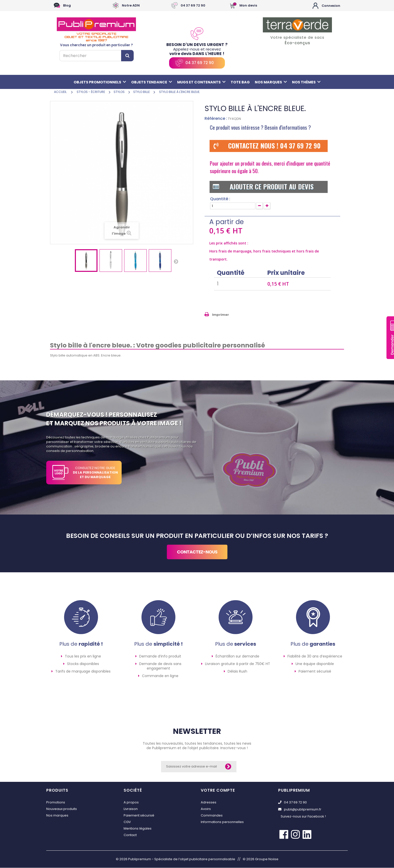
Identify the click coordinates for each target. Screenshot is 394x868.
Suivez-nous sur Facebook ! (303, 817)
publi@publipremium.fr (300, 810)
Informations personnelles (222, 822)
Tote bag (241, 82)
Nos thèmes (309, 82)
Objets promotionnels (97, 82)
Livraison (131, 809)
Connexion (331, 6)
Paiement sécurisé (139, 816)
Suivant (176, 262)
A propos (131, 803)
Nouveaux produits (62, 809)
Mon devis (248, 6)
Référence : (216, 119)
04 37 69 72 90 (193, 6)
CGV (127, 822)
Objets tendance (150, 82)
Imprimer (220, 315)
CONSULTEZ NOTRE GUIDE (95, 473)
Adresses (209, 803)
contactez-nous (197, 552)
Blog (67, 6)
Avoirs (206, 809)
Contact (130, 835)
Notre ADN (131, 6)
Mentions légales (138, 829)
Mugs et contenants (201, 82)
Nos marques (273, 82)
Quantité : (220, 199)
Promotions (56, 803)
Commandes (212, 816)
